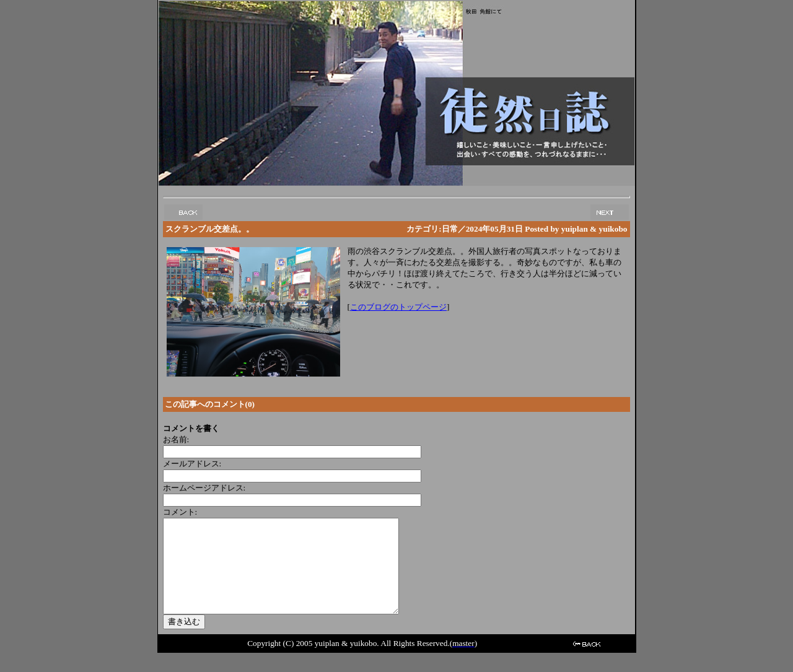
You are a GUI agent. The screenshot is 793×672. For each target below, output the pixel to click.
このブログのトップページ (398, 307)
